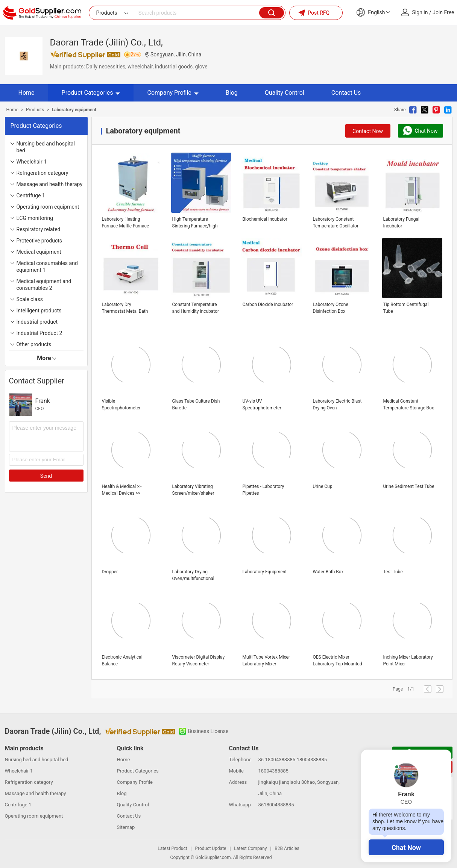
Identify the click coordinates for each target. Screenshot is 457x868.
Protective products (39, 241)
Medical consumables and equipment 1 (47, 267)
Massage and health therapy (50, 184)
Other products (34, 344)
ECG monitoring (35, 218)
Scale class (30, 299)
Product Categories (91, 93)
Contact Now (368, 131)
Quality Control (285, 93)
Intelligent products (39, 311)
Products (35, 110)
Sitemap (126, 827)
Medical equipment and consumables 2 (44, 285)
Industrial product (37, 322)
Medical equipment (39, 252)
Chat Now (406, 848)
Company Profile (173, 93)
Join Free (443, 12)
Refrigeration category (43, 173)
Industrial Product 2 (39, 333)
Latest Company (250, 848)
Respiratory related (39, 229)
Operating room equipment (48, 207)
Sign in (420, 12)
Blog (232, 93)
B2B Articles (287, 848)
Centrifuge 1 (31, 195)
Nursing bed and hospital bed (46, 147)
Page (398, 689)
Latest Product (172, 848)
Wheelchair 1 (32, 162)
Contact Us (346, 93)
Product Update (210, 848)
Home (27, 93)
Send (46, 476)
